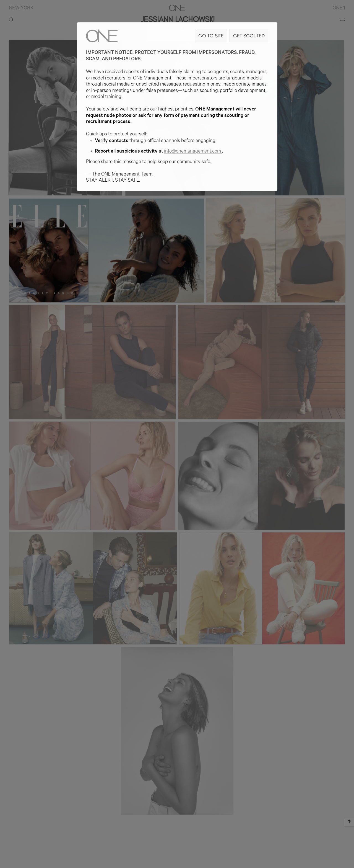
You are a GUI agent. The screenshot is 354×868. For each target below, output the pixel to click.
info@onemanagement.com (193, 152)
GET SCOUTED (249, 36)
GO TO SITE (211, 36)
